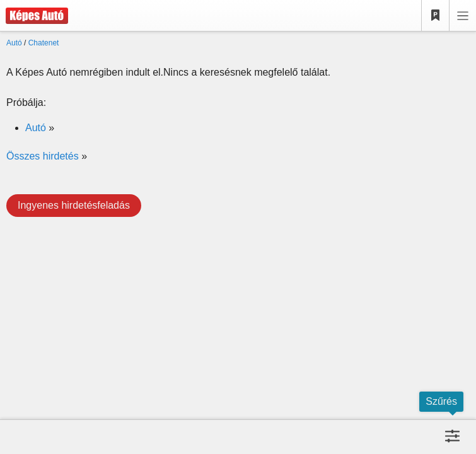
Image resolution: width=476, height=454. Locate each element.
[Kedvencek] (436, 16)
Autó (14, 43)
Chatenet (44, 43)
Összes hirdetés (43, 156)
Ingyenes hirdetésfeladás (74, 205)
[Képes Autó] (34, 16)
